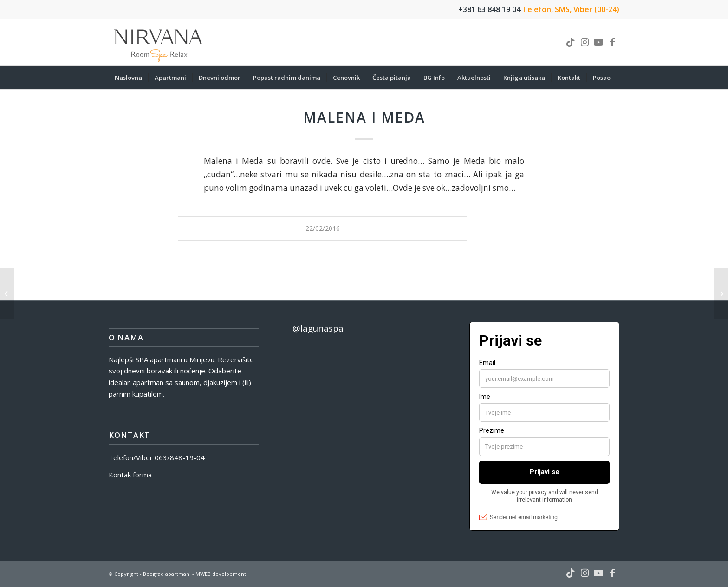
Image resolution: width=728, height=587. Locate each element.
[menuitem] (128, 78)
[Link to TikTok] (571, 42)
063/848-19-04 (180, 457)
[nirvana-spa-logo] (159, 42)
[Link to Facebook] (612, 42)
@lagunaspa (318, 328)
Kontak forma (130, 475)
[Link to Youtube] (598, 42)
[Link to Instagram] (585, 42)
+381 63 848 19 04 (489, 9)
